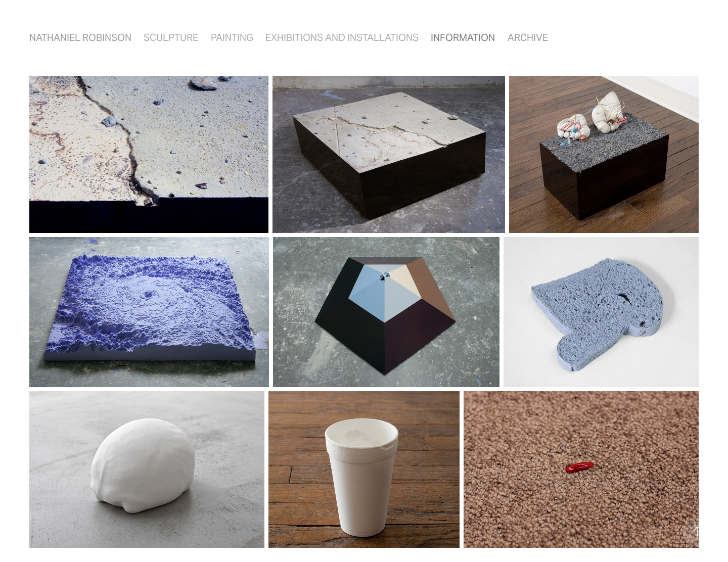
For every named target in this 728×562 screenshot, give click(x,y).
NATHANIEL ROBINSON (80, 37)
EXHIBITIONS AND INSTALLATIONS (342, 37)
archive (528, 37)
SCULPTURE (171, 37)
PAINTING (232, 37)
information (463, 37)
